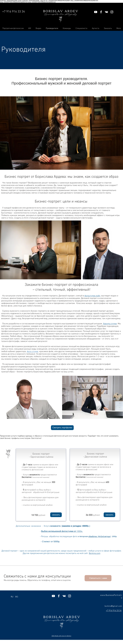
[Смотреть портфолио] (62, 428)
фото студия (33, 352)
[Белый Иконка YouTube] (96, 12)
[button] (56, 515)
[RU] (12, 597)
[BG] (17, 597)
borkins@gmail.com (113, 606)
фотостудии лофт (92, 296)
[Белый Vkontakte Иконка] (106, 12)
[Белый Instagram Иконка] (112, 12)
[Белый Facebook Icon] (101, 12)
